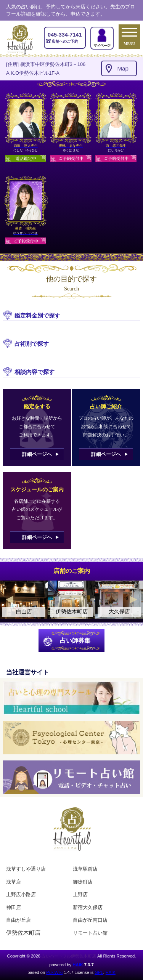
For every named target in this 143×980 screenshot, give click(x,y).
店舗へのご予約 (65, 37)
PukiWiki (54, 972)
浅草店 (14, 882)
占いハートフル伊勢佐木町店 (69, 956)
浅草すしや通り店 (26, 869)
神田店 (14, 907)
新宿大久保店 (88, 907)
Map (123, 68)
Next (133, 600)
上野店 (80, 894)
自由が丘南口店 (90, 920)
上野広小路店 (21, 894)
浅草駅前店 (85, 869)
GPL (99, 972)
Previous (10, 600)
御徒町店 (83, 882)
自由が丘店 (18, 920)
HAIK (78, 965)
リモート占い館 (90, 933)
